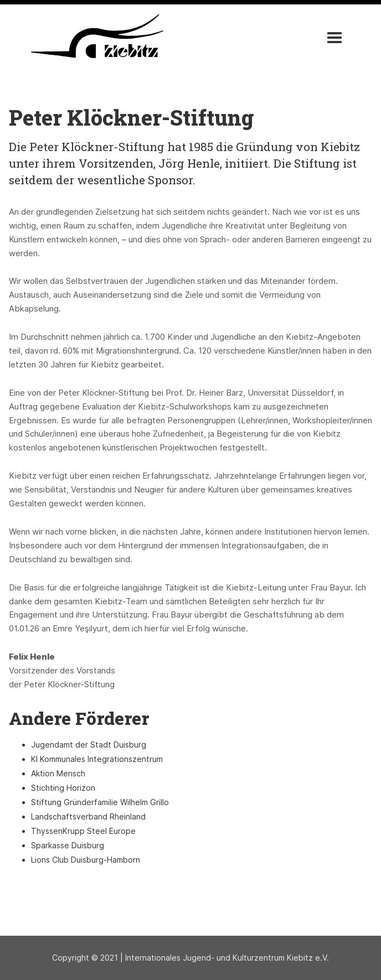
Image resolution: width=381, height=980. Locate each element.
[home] (94, 36)
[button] (334, 38)
